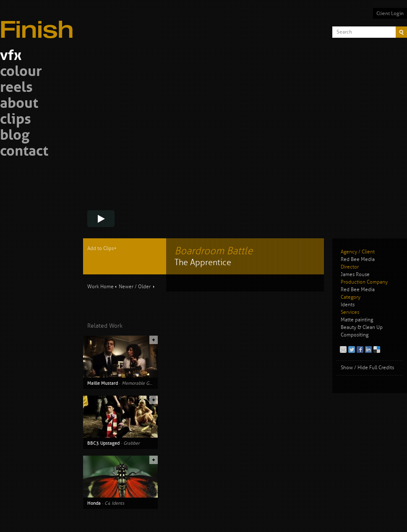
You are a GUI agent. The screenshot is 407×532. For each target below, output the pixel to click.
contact (24, 152)
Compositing (355, 335)
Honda (94, 503)
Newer (126, 287)
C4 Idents (114, 503)
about (19, 104)
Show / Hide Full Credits (367, 368)
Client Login (390, 13)
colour (21, 72)
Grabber (132, 443)
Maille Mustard (103, 383)
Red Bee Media (358, 259)
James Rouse (355, 275)
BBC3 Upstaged (103, 443)
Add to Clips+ (102, 249)
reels (16, 88)
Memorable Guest (140, 383)
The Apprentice (203, 262)
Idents (348, 305)
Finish (39, 24)
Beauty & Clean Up (362, 327)
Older (144, 287)
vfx (11, 56)
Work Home (100, 287)
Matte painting (357, 320)
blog (15, 136)
